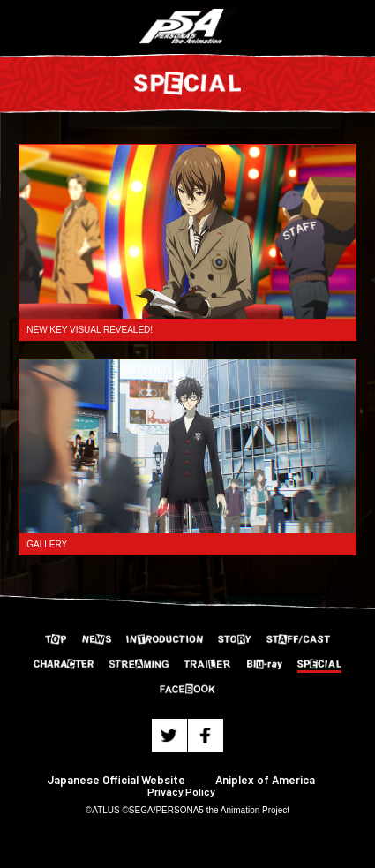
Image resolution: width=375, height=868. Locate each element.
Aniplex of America (265, 780)
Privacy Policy (181, 791)
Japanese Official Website (116, 780)
